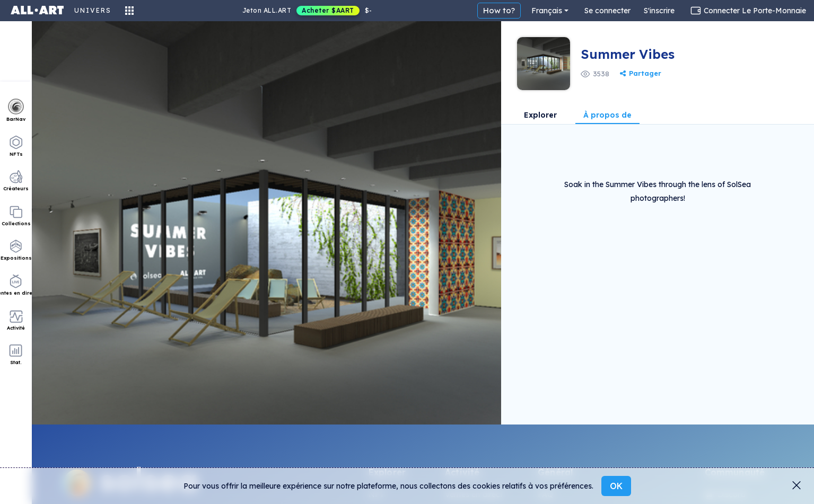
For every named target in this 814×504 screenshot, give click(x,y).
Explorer (540, 116)
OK (616, 486)
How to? (499, 10)
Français (547, 11)
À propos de (607, 116)
